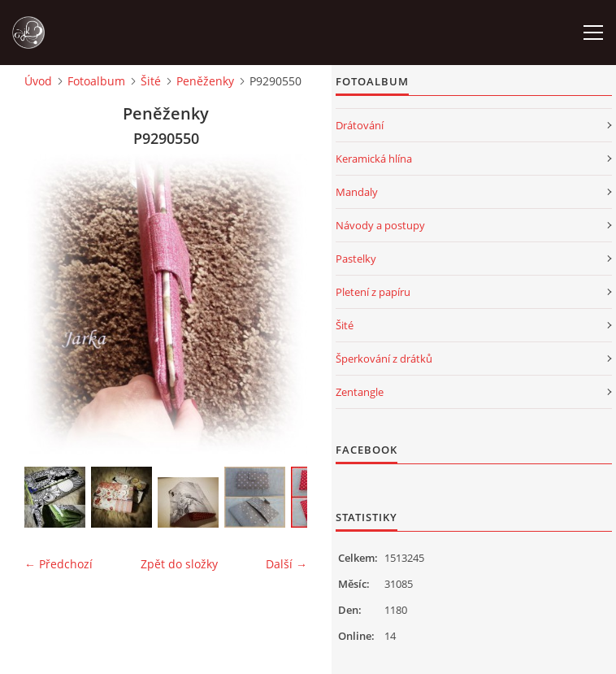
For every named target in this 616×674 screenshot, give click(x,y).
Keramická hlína (374, 159)
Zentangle (360, 392)
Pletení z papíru (373, 292)
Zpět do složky (179, 564)
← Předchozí (59, 564)
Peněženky (205, 81)
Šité (151, 81)
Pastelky (356, 259)
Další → (286, 564)
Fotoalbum (96, 81)
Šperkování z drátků (384, 359)
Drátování (360, 125)
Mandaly (357, 192)
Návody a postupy (380, 225)
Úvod (38, 81)
